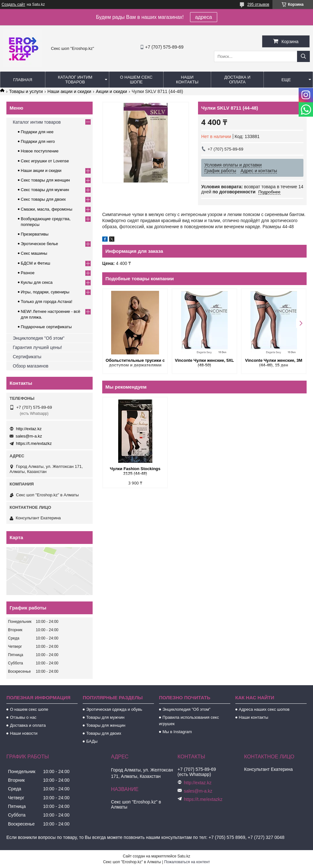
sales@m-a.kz (29, 436)
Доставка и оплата (237, 80)
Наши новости (24, 733)
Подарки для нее (37, 132)
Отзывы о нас (23, 717)
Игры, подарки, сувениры (45, 292)
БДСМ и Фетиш (35, 263)
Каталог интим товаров (75, 80)
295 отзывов (258, 4)
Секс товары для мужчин (45, 190)
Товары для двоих (104, 733)
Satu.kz (184, 856)
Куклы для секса (37, 282)
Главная (23, 80)
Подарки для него (38, 141)
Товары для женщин (106, 725)
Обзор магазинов (31, 366)
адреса (204, 17)
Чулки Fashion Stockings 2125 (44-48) (135, 471)
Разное (28, 273)
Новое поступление (40, 151)
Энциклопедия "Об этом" (39, 338)
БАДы (92, 741)
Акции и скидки (111, 91)
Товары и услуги (26, 91)
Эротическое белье (39, 244)
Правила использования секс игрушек (189, 721)
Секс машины (34, 253)
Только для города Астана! (46, 302)
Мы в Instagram (177, 732)
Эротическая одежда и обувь (114, 709)
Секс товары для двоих (43, 199)
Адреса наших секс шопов (264, 709)
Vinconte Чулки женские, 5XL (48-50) (205, 363)
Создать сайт (13, 4)
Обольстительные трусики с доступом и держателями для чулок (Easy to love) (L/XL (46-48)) (135, 363)
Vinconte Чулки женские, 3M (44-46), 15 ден (274, 363)
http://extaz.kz (29, 429)
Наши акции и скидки (69, 91)
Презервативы (35, 234)
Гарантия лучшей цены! (37, 347)
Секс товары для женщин (45, 180)
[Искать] (303, 56)
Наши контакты (187, 80)
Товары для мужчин (105, 717)
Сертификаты (27, 357)
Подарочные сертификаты (46, 327)
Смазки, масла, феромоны (46, 209)
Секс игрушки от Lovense (45, 161)
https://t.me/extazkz (34, 443)
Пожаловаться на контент (187, 862)
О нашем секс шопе (136, 80)
